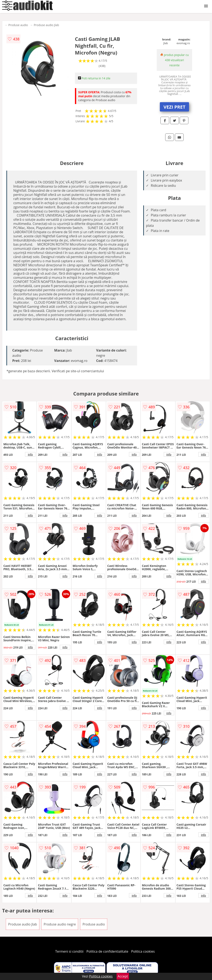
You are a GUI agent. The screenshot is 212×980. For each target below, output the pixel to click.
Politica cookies (143, 951)
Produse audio (18, 25)
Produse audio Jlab (46, 25)
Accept (123, 976)
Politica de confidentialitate (107, 951)
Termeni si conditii (69, 951)
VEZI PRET (175, 107)
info (30, 454)
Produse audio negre (60, 924)
